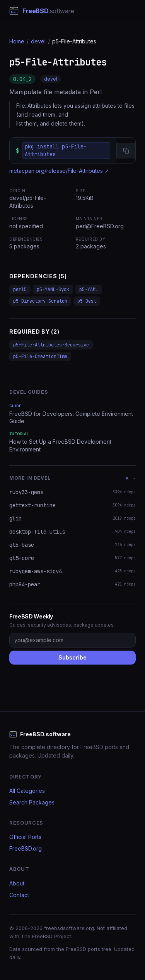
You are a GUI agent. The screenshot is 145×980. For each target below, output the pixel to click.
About (17, 883)
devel (38, 41)
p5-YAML (89, 289)
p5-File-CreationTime (40, 357)
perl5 (20, 289)
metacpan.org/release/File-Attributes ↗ (59, 171)
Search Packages (32, 802)
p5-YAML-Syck (53, 289)
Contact (19, 895)
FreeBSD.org (26, 848)
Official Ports (25, 837)
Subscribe (72, 657)
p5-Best (87, 301)
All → (131, 478)
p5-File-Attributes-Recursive (51, 345)
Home (17, 41)
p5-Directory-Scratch (40, 301)
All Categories (27, 791)
